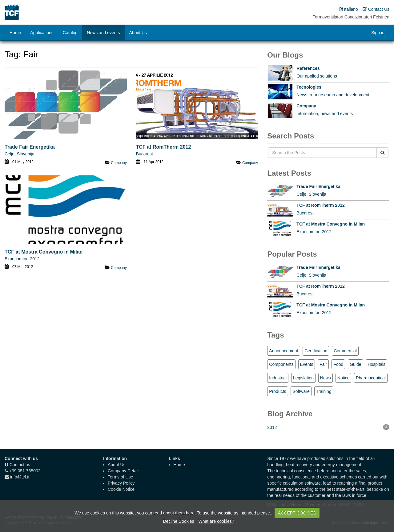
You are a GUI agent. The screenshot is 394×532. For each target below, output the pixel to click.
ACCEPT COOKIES (297, 513)
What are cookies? (216, 521)
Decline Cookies (178, 521)
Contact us (20, 465)
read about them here (174, 513)
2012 (328, 427)
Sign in (378, 33)
